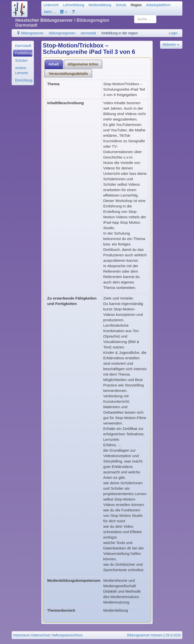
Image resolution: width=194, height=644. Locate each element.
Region (136, 5)
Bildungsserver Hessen (145, 635)
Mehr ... (50, 12)
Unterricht (51, 5)
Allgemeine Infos (83, 64)
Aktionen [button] (171, 44)
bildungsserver (30, 33)
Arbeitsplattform (158, 5)
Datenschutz (41, 635)
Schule (121, 5)
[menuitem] (23, 46)
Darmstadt (23, 46)
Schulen (21, 60)
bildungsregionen (62, 33)
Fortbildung (24, 53)
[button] (64, 12)
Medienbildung (100, 5)
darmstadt (88, 33)
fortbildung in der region (120, 33)
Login (173, 33)
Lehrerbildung (74, 5)
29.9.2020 (173, 635)
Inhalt (54, 64)
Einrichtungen (24, 80)
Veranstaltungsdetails (68, 73)
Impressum (22, 635)
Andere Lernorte (22, 70)
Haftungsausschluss (67, 635)
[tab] (54, 64)
